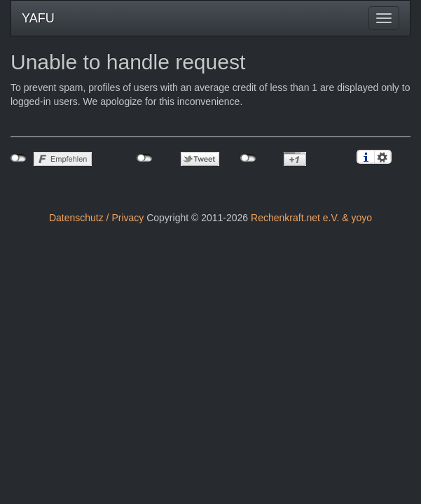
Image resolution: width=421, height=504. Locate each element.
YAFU (38, 18)
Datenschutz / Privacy (96, 218)
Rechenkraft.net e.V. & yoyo (311, 218)
